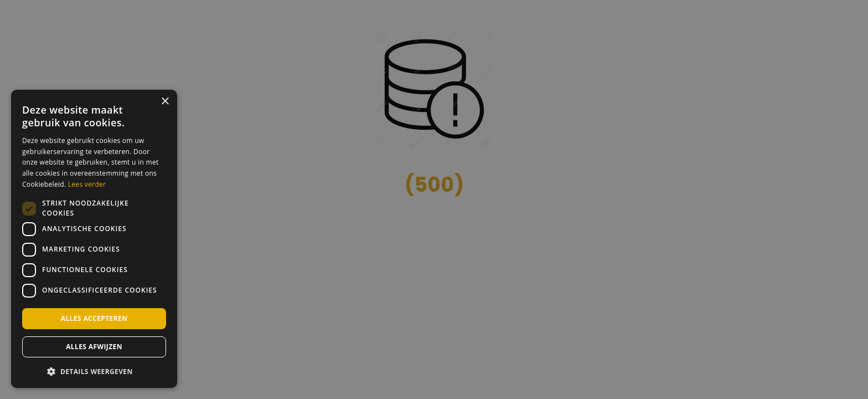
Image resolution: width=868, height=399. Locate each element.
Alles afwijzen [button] (94, 347)
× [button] (165, 102)
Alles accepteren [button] (94, 318)
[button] (94, 371)
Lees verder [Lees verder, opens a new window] (87, 184)
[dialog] (94, 239)
